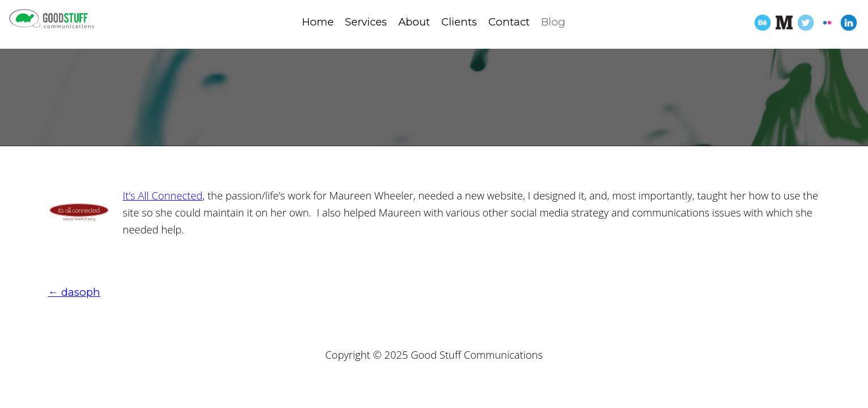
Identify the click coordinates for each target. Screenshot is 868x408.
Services (366, 22)
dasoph (74, 292)
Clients (459, 22)
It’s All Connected (163, 195)
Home (318, 22)
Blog (553, 22)
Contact (509, 22)
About (414, 22)
